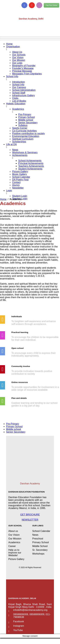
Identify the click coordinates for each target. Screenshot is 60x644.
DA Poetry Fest (20, 180)
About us (13, 531)
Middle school (26, 120)
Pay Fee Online (51, 5)
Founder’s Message (23, 68)
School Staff (19, 93)
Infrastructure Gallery (23, 95)
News (15, 150)
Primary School (26, 117)
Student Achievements (30, 169)
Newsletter (18, 188)
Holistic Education (16, 104)
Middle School (40, 546)
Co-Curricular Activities (24, 131)
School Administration (24, 90)
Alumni (16, 185)
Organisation (13, 47)
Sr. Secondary (40, 550)
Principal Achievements (31, 163)
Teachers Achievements (31, 166)
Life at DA (11, 144)
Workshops (38, 554)
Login (9, 190)
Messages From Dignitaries (27, 74)
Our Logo (17, 63)
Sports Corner (20, 128)
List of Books (19, 101)
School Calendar (21, 177)
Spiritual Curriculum (23, 139)
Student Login (20, 196)
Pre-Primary (25, 114)
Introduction (19, 82)
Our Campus (19, 87)
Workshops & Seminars (25, 152)
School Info (12, 76)
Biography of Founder (24, 66)
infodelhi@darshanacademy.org (30, 610)
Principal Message (22, 71)
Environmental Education (26, 136)
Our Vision (18, 57)
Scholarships (19, 142)
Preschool (38, 539)
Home (9, 44)
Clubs (15, 98)
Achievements (20, 155)
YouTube (18, 630)
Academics (18, 109)
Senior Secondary (28, 123)
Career (12, 546)
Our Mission (19, 60)
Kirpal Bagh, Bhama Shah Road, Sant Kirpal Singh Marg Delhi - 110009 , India (30, 606)
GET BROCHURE (30, 515)
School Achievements (30, 161)
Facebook (19, 621)
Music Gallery (20, 174)
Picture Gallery (20, 171)
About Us (17, 52)
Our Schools (19, 55)
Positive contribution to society (28, 133)
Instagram (19, 626)
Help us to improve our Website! (15, 553)
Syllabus (23, 125)
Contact (16, 182)
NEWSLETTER (30, 520)
